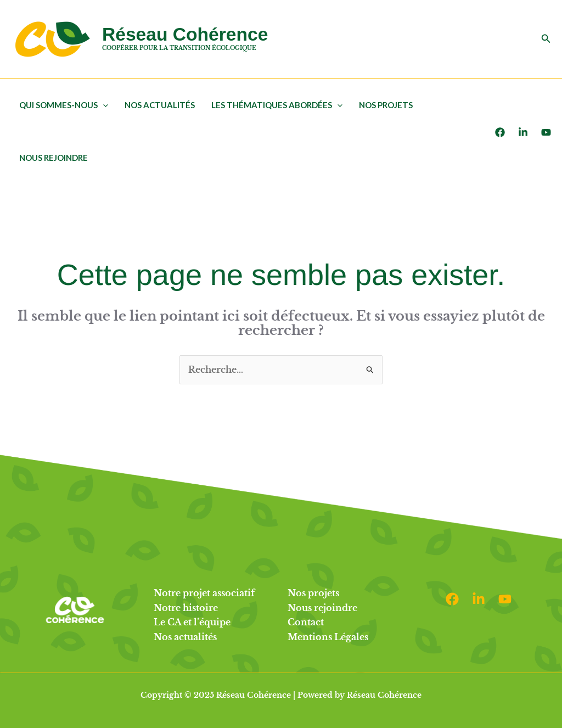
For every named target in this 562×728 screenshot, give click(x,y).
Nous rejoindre (54, 158)
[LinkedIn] (523, 132)
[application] (103, 105)
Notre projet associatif (204, 593)
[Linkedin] (479, 599)
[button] (546, 39)
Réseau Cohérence (185, 34)
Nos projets (386, 105)
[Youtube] (546, 132)
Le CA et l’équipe (192, 622)
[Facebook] (500, 132)
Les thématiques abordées (277, 105)
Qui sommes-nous (64, 105)
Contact (306, 622)
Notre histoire (186, 608)
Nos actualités (160, 105)
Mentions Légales (328, 637)
